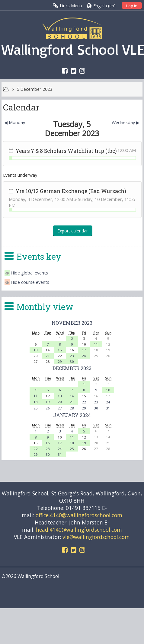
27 (60, 408)
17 (84, 350)
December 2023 (72, 368)
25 (36, 408)
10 (108, 390)
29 (60, 361)
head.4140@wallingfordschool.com (79, 530)
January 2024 (72, 415)
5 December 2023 (34, 89)
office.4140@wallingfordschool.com (79, 515)
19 (48, 402)
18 (36, 402)
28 (72, 408)
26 (48, 408)
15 (60, 350)
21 (48, 356)
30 (72, 361)
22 (84, 402)
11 (96, 344)
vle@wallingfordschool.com (96, 537)
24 (84, 356)
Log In (132, 6)
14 (72, 396)
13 (36, 350)
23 (72, 356)
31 (108, 408)
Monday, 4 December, (32, 199)
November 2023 (72, 323)
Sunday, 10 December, (101, 199)
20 (60, 402)
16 (48, 443)
